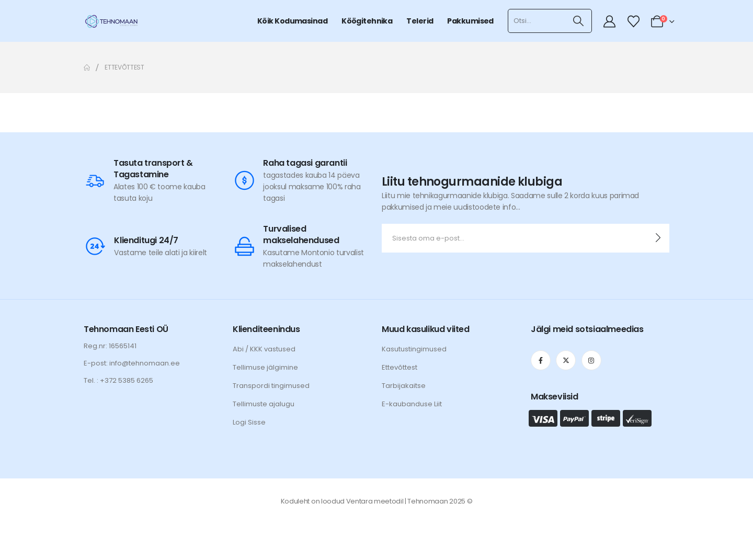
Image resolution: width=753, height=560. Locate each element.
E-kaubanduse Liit (412, 404)
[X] (566, 360)
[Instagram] (591, 360)
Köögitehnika (367, 21)
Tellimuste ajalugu (264, 404)
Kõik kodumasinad (292, 21)
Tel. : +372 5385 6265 (118, 380)
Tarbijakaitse (404, 386)
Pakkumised (470, 21)
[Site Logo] (111, 21)
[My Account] (610, 21)
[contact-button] (658, 238)
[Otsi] (579, 21)
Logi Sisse (249, 422)
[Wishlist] (633, 21)
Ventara (360, 501)
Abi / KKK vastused (264, 349)
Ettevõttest (400, 367)
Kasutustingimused (414, 349)
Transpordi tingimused (271, 386)
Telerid (420, 21)
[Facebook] (541, 360)
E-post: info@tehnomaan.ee (132, 363)
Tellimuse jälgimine (265, 367)
